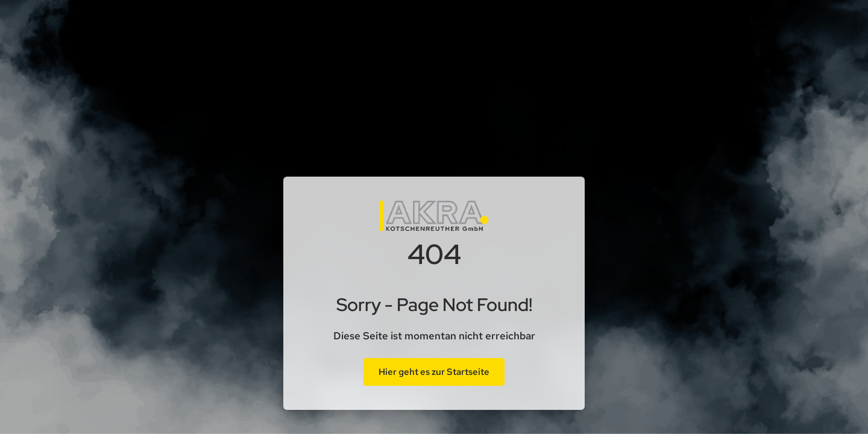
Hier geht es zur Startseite (434, 372)
